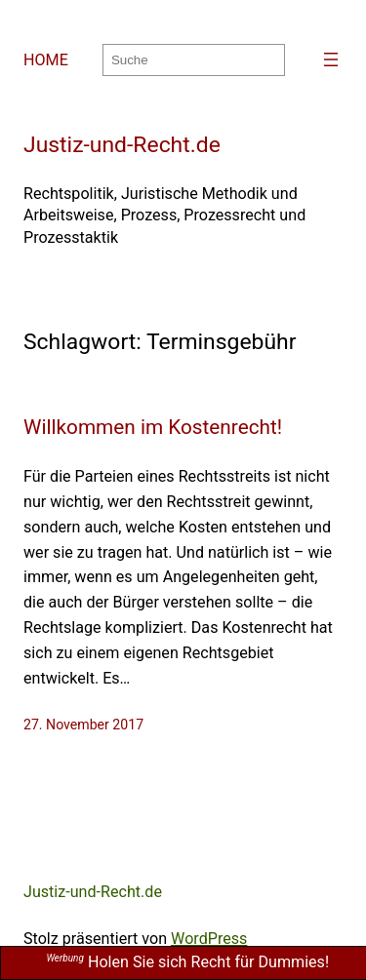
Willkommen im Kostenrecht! (153, 427)
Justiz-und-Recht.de (122, 145)
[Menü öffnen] (331, 59)
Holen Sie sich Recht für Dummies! (187, 962)
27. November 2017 (83, 725)
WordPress (209, 939)
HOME (46, 60)
